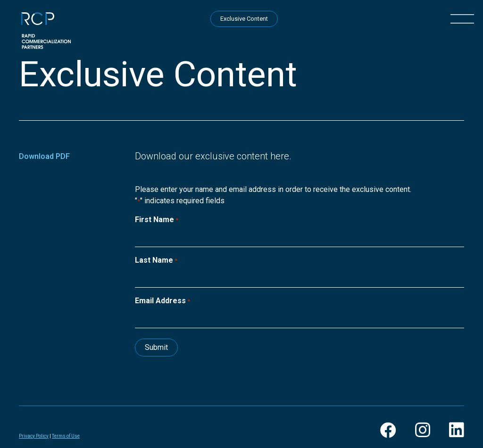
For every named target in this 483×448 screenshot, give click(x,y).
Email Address (162, 301)
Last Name (156, 261)
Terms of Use (66, 436)
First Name (157, 220)
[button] (462, 18)
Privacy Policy (34, 436)
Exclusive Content (244, 19)
